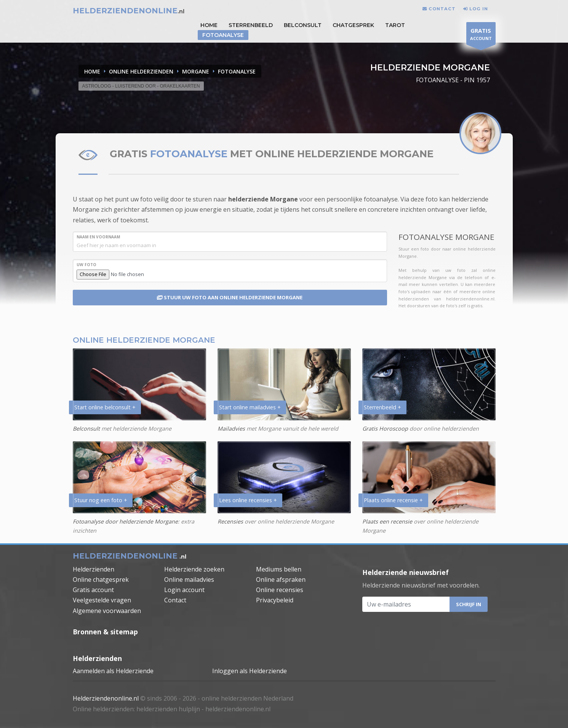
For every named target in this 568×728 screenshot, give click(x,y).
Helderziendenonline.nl (106, 698)
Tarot (395, 25)
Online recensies (280, 590)
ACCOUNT (481, 35)
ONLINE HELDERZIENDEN (141, 71)
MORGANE (196, 71)
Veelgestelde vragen (102, 600)
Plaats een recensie (387, 521)
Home (92, 71)
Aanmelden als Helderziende (113, 671)
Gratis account (93, 590)
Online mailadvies (189, 580)
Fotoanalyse (223, 35)
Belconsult (303, 25)
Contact (175, 600)
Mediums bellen (279, 569)
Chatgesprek (353, 25)
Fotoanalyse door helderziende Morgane (125, 521)
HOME (209, 25)
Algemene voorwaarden (107, 611)
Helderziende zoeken (194, 569)
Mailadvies (231, 429)
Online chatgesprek (101, 580)
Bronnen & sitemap (105, 632)
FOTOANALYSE (237, 71)
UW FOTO (86, 265)
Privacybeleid (275, 600)
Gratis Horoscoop (385, 429)
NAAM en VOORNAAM (98, 237)
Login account (184, 590)
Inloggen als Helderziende (250, 671)
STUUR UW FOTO (230, 297)
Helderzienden (94, 569)
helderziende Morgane (263, 199)
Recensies (230, 521)
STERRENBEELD (251, 25)
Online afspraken (281, 580)
